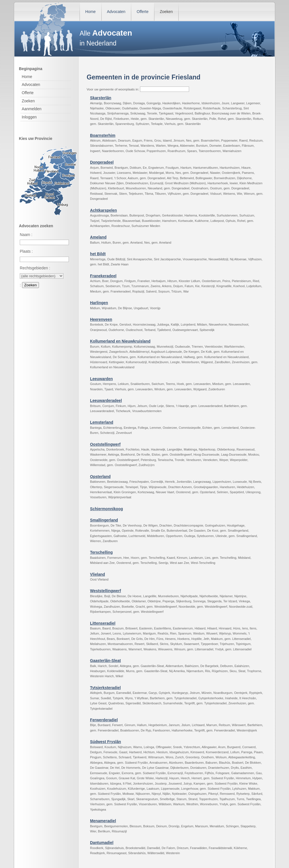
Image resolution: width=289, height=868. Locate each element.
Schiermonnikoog (107, 509)
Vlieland (98, 574)
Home (90, 12)
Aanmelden (32, 109)
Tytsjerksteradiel (105, 688)
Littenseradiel (103, 623)
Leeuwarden (101, 379)
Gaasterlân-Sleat (105, 661)
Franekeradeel (103, 276)
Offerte (143, 12)
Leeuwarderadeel (106, 401)
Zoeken (166, 12)
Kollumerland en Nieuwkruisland (120, 341)
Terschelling (101, 552)
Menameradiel (103, 821)
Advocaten (116, 12)
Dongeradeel (102, 162)
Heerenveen (101, 319)
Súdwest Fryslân (106, 742)
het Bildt (98, 254)
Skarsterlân (101, 98)
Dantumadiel (102, 843)
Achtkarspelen (103, 210)
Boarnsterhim (103, 135)
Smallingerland (104, 520)
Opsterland (100, 477)
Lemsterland (102, 422)
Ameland (98, 237)
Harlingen (99, 303)
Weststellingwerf (106, 591)
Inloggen (29, 117)
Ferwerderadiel (104, 720)
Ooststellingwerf (105, 444)
